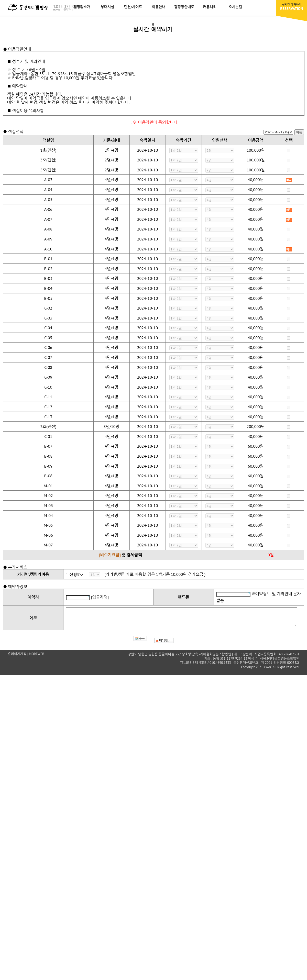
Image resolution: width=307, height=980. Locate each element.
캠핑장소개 (82, 7)
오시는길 (235, 7)
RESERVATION (292, 7)
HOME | (58, 10)
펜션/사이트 (133, 7)
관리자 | (68, 10)
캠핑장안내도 (184, 7)
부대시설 (108, 7)
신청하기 (77, 575)
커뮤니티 (210, 7)
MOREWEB (36, 658)
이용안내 (159, 7)
